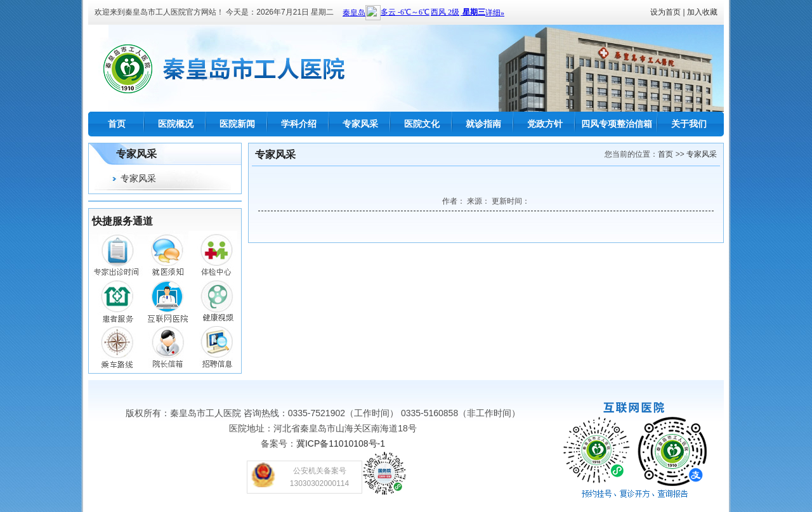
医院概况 (176, 124)
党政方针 (545, 124)
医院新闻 (237, 124)
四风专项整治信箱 (617, 124)
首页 (117, 124)
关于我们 (689, 124)
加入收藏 (702, 12)
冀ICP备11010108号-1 (341, 443)
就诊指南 (483, 124)
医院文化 (422, 124)
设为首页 (665, 12)
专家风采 (360, 124)
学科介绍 (299, 124)
